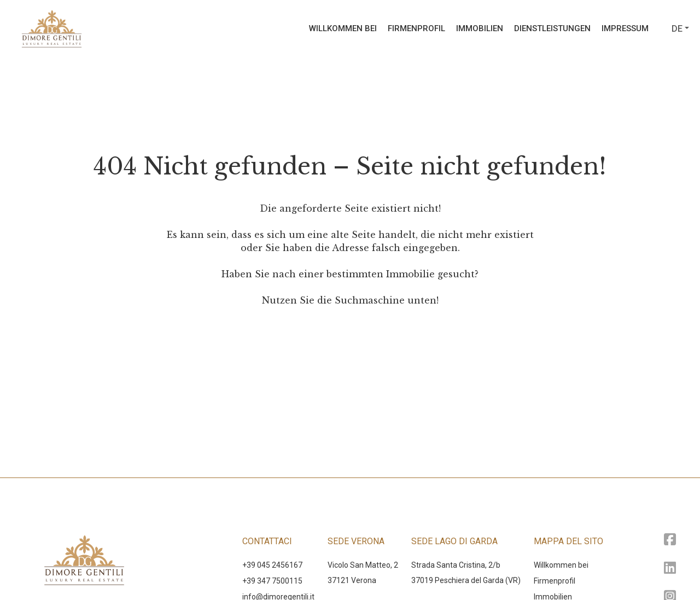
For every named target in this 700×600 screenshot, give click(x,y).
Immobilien (480, 28)
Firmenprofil (416, 28)
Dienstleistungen (552, 28)
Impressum (625, 28)
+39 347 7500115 (272, 581)
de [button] (677, 29)
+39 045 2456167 (272, 565)
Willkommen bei (343, 28)
